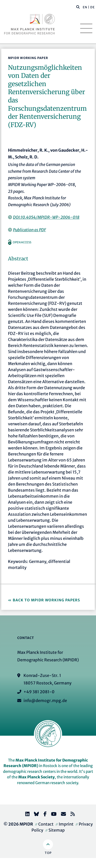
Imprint (66, 824)
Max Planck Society (36, 777)
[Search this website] (75, 7)
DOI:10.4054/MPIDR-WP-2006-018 (46, 217)
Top (48, 853)
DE (92, 7)
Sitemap (57, 830)
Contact (46, 824)
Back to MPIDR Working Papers (46, 600)
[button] (78, 7)
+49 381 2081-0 (39, 692)
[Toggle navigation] (86, 28)
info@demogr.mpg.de (45, 701)
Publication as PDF (29, 230)
